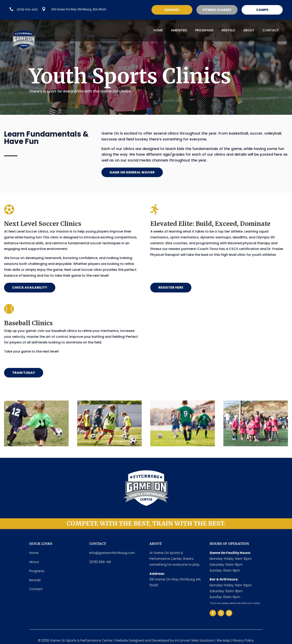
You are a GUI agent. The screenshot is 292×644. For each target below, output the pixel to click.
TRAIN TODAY (24, 373)
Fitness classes (217, 10)
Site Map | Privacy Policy (235, 640)
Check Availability (30, 287)
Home (158, 30)
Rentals (228, 30)
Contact (271, 30)
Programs (204, 30)
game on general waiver (132, 172)
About (249, 30)
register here (171, 287)
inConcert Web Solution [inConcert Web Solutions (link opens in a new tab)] (194, 640)
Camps (262, 10)
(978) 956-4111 (27, 10)
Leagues (172, 10)
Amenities (179, 30)
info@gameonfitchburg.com (112, 553)
